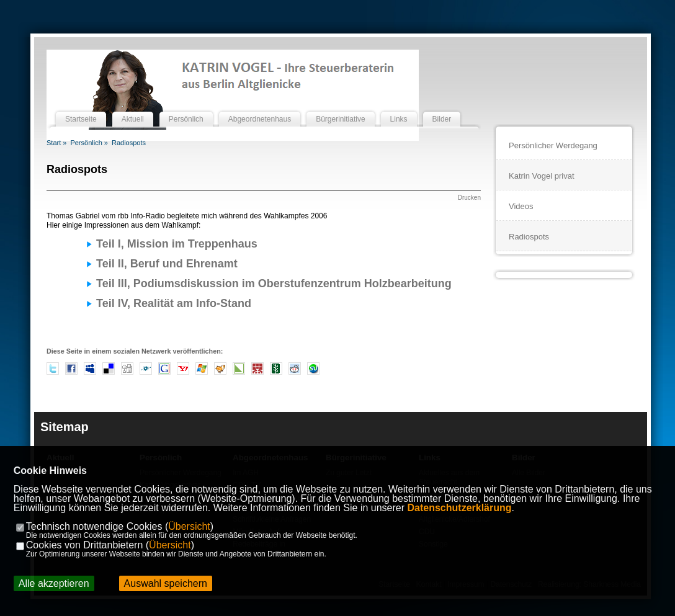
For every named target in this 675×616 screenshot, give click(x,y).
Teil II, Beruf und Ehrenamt (167, 264)
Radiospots (129, 143)
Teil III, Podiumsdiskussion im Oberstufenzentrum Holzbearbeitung (274, 283)
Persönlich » (89, 143)
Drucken (469, 198)
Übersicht (189, 526)
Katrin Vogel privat (542, 176)
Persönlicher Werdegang (553, 145)
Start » (56, 143)
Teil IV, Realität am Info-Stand (174, 303)
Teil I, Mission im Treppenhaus (177, 244)
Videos (521, 206)
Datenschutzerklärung (460, 508)
